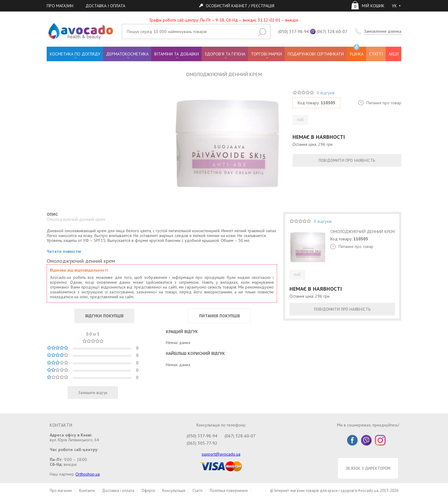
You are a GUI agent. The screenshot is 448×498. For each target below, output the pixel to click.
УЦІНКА (356, 52)
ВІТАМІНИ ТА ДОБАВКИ (177, 54)
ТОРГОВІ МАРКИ (266, 54)
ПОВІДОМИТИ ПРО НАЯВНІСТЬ (347, 160)
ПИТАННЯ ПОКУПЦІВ (219, 316)
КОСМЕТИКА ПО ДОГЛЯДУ (75, 54)
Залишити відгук (93, 393)
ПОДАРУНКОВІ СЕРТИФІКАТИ (316, 54)
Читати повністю (64, 251)
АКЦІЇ (394, 54)
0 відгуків (326, 93)
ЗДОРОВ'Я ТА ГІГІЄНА (225, 54)
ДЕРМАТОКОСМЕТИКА (127, 54)
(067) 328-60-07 (332, 32)
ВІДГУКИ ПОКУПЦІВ (104, 316)
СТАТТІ (376, 54)
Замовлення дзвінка (383, 31)
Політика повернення (229, 491)
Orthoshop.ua (88, 474)
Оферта (148, 491)
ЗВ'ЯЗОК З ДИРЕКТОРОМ (368, 468)
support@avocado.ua (221, 454)
